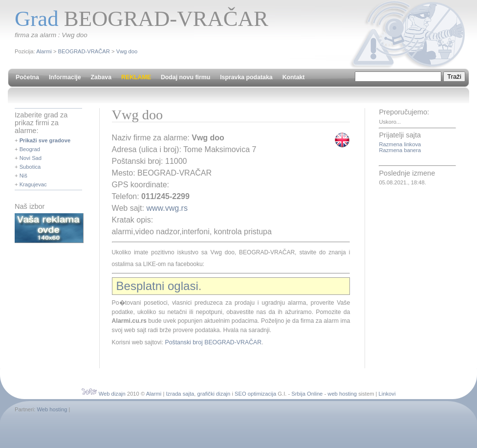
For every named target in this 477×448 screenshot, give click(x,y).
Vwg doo (127, 51)
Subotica (30, 167)
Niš (23, 176)
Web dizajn (112, 394)
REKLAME (136, 77)
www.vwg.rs (167, 208)
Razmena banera (400, 150)
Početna (27, 77)
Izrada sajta (180, 394)
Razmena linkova (400, 144)
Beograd (30, 149)
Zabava (101, 77)
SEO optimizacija (255, 394)
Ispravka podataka (246, 77)
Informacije (65, 77)
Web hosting (52, 409)
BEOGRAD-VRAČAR (84, 51)
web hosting (342, 394)
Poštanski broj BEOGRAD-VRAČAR (213, 342)
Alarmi (44, 51)
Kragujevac (33, 184)
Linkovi (387, 394)
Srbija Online (307, 394)
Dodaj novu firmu (185, 77)
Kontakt (294, 77)
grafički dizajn (214, 394)
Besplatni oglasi (157, 286)
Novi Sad (31, 158)
